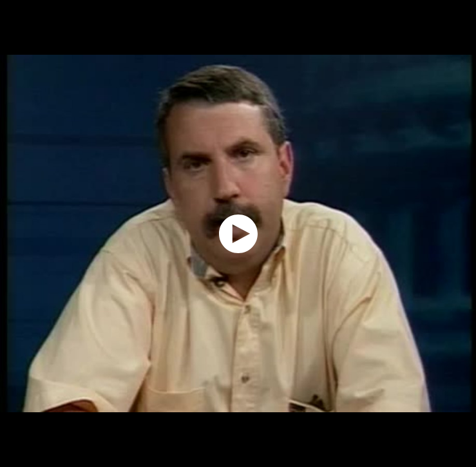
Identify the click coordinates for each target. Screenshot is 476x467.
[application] (238, 234)
